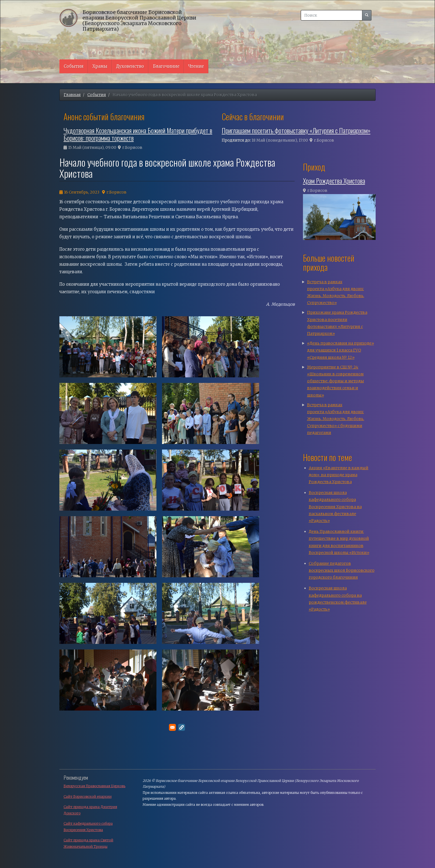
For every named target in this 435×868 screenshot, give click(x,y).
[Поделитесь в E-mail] (172, 727)
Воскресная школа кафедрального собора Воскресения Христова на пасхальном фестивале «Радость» (335, 507)
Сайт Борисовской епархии (88, 796)
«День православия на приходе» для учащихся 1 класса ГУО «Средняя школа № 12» (341, 350)
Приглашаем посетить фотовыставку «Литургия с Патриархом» (296, 130)
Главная (72, 95)
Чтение (196, 66)
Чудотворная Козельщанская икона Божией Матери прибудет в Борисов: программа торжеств (138, 134)
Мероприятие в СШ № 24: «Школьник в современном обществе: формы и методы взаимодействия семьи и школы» (336, 381)
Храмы (100, 66)
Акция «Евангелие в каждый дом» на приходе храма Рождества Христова (339, 475)
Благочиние (166, 66)
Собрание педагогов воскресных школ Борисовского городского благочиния (342, 570)
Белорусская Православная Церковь (94, 786)
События (74, 66)
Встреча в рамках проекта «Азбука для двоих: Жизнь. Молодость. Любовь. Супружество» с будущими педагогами (336, 419)
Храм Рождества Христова (334, 180)
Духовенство (130, 66)
